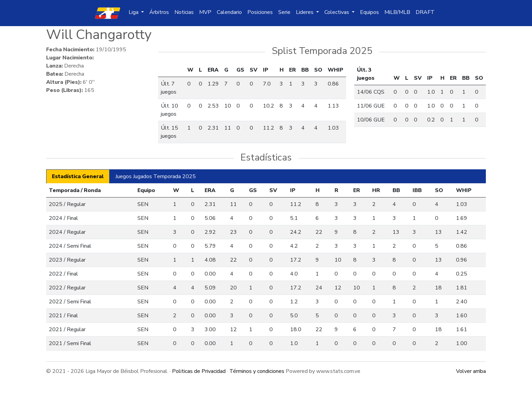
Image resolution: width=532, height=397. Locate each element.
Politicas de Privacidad (199, 371)
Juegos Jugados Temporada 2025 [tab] (156, 176)
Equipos (369, 12)
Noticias (184, 12)
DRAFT (425, 12)
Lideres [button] (305, 12)
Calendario (229, 12)
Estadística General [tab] (78, 176)
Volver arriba (471, 371)
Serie (284, 12)
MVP (205, 12)
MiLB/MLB (397, 12)
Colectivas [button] (337, 12)
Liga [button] (134, 12)
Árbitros (159, 12)
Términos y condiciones (257, 371)
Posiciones (260, 12)
